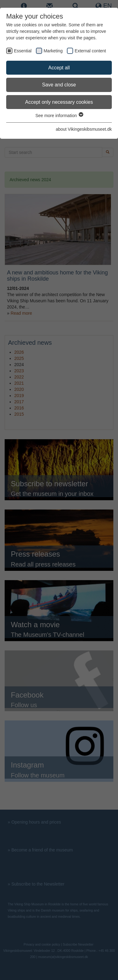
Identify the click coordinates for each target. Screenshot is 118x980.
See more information (59, 116)
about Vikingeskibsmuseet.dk (84, 129)
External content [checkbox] (90, 51)
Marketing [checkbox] (53, 51)
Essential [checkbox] (23, 51)
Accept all (59, 68)
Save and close (59, 85)
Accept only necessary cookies (59, 102)
